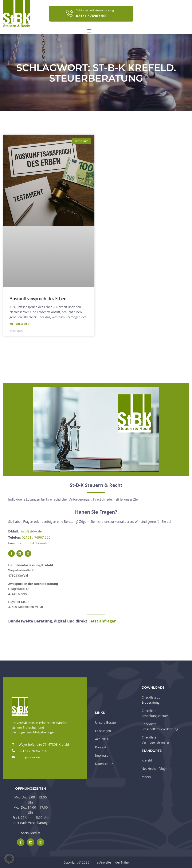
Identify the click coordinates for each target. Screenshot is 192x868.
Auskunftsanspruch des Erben (38, 299)
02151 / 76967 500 (36, 537)
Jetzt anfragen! (103, 621)
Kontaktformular (37, 543)
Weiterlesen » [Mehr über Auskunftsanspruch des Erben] (19, 324)
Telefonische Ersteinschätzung (95, 10)
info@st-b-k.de (32, 532)
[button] (89, 31)
